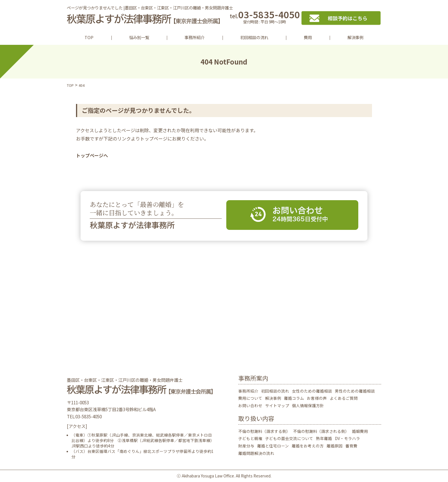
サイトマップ (277, 405)
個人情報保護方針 (308, 405)
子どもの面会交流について (289, 438)
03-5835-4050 (265, 18)
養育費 (351, 446)
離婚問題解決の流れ (256, 453)
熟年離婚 (324, 438)
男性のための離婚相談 (355, 391)
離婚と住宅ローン (273, 446)
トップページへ (92, 155)
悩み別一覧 (139, 37)
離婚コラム (294, 398)
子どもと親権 (250, 438)
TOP (89, 37)
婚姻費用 (360, 431)
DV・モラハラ (347, 438)
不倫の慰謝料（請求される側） (321, 431)
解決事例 (355, 37)
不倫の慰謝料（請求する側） (264, 431)
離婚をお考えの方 (308, 446)
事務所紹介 (195, 37)
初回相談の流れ (254, 37)
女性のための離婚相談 (312, 391)
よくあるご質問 (344, 398)
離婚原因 (335, 446)
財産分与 (246, 446)
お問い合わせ (250, 405)
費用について (250, 398)
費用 (308, 37)
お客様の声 (317, 398)
